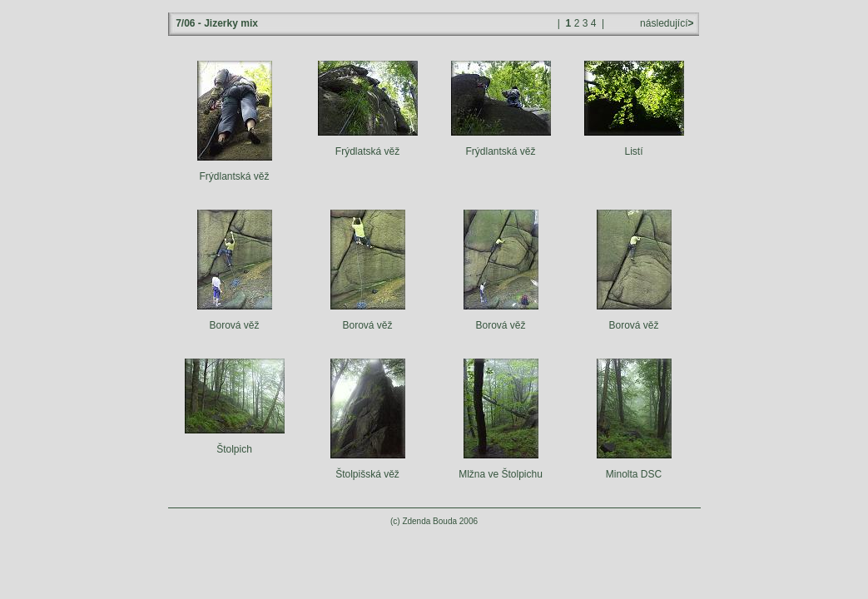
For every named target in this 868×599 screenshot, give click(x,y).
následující (666, 23)
